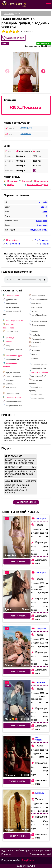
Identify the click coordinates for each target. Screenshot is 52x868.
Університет (39, 628)
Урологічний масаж (12, 401)
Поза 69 (7, 341)
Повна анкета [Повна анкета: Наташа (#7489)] (17, 836)
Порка (33, 354)
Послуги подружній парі (12, 312)
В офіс (9, 185)
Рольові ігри (9, 387)
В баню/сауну (39, 181)
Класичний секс (11, 295)
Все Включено (40, 240)
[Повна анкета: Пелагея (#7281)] (17, 757)
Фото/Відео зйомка (38, 315)
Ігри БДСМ (35, 334)
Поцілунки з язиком (12, 349)
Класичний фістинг (38, 364)
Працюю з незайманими (8, 382)
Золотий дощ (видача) (36, 381)
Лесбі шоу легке (37, 295)
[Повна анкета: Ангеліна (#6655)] (17, 537)
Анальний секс (10, 303)
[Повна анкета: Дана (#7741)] (17, 591)
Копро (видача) (36, 394)
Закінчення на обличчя (10, 364)
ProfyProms (28, 860)
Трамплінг (35, 350)
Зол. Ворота (39, 518)
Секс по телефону (12, 376)
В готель (25, 181)
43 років (43, 202)
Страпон (34, 346)
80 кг (45, 211)
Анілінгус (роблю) (37, 376)
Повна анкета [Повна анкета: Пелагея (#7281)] (17, 781)
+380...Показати (25, 107)
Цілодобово (11, 240)
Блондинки (42, 221)
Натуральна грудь (38, 230)
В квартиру (11, 181)
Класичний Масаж (12, 397)
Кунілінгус (8, 337)
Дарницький (26, 128)
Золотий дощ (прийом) (36, 388)
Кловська (37, 793)
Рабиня (33, 358)
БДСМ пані (35, 342)
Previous (7, 72)
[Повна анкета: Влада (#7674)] (17, 647)
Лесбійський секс (11, 307)
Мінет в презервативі (13, 320)
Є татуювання (12, 244)
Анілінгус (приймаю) (38, 372)
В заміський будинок (36, 185)
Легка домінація (37, 338)
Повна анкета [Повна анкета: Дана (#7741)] (17, 616)
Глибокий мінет (10, 331)
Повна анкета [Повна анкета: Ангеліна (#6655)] (17, 562)
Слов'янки (42, 225)
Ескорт (7, 345)
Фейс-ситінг (35, 303)
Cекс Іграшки (36, 307)
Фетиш (33, 311)
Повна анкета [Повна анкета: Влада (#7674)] (17, 672)
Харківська (26, 134)
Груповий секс (10, 299)
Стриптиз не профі (38, 321)
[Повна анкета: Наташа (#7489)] (17, 811)
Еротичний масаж (12, 393)
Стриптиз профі (37, 325)
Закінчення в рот (11, 359)
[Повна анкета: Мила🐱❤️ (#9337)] (17, 701)
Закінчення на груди (13, 355)
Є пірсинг (43, 244)
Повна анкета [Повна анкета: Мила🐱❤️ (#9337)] (17, 726)
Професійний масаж (13, 405)
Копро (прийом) (37, 398)
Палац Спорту (37, 739)
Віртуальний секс (11, 372)
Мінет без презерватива (8, 326)
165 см (44, 207)
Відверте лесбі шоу (38, 299)
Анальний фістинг (38, 368)
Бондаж (33, 331)
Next (43, 72)
